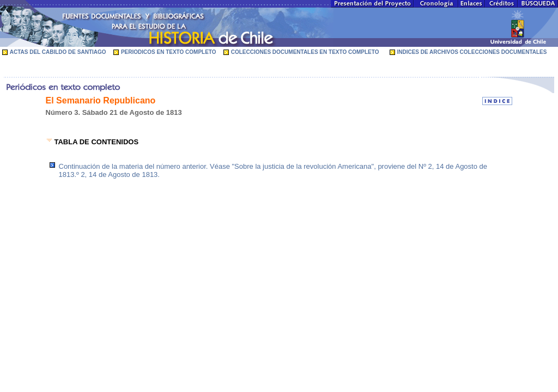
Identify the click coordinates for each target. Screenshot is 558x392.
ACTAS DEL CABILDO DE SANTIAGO (58, 52)
